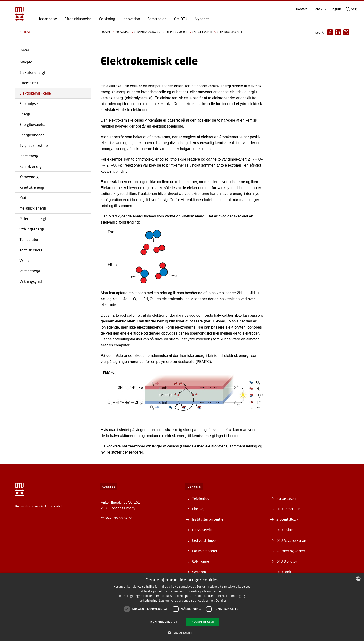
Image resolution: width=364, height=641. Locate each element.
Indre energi (29, 156)
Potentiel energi (33, 219)
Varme (25, 260)
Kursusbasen (286, 498)
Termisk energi (31, 250)
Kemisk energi (31, 166)
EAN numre (201, 561)
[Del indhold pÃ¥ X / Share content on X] (346, 32)
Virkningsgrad (31, 281)
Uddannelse (47, 19)
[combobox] (358, 579)
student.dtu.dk (287, 519)
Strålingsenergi (32, 229)
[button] (53, 32)
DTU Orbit (284, 572)
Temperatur (29, 239)
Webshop (199, 572)
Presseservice (203, 530)
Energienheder (32, 135)
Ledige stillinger (205, 540)
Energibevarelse (33, 124)
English (336, 9)
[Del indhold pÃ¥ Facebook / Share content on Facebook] (330, 32)
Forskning (107, 19)
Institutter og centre (208, 519)
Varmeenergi (30, 271)
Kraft (24, 198)
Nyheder (202, 19)
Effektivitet (29, 83)
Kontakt (302, 9)
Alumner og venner (291, 551)
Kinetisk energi (32, 187)
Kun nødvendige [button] (164, 622)
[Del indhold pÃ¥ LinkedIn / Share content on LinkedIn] (338, 32)
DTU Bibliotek (287, 561)
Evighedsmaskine (34, 145)
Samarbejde (157, 19)
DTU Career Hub (288, 509)
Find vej (198, 509)
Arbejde (26, 62)
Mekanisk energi (33, 208)
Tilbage (22, 50)
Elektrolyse (29, 104)
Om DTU (181, 19)
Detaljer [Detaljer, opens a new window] (221, 600)
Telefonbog (201, 498)
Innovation (131, 19)
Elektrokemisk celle (35, 93)
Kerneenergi (29, 177)
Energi (25, 114)
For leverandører (205, 551)
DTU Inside (285, 530)
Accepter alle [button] (203, 622)
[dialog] (182, 607)
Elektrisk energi (32, 72)
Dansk (318, 9)
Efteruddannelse (78, 19)
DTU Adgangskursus (291, 540)
